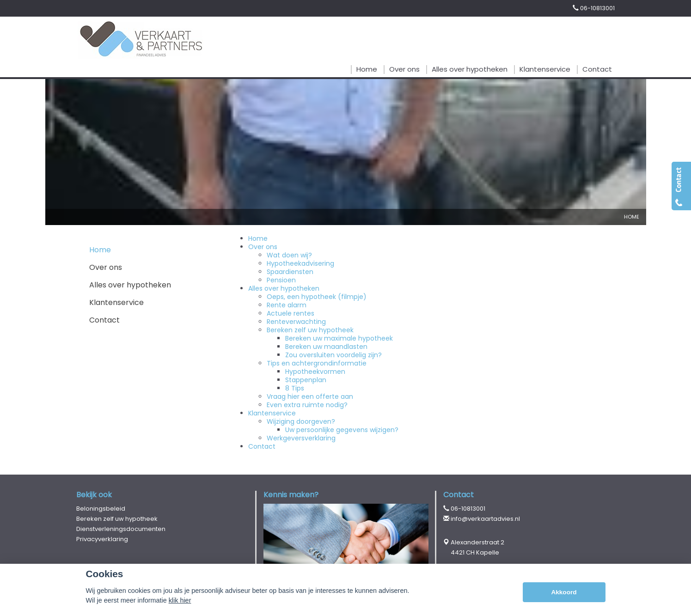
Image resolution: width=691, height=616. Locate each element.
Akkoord (564, 592)
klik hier (180, 600)
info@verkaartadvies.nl (485, 519)
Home (632, 217)
